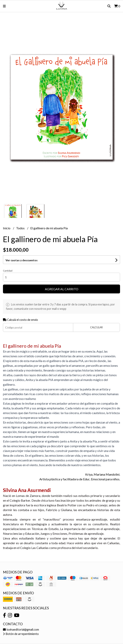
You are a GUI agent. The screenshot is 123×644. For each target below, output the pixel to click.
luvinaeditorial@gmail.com (21, 630)
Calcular (96, 327)
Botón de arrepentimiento (21, 634)
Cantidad (8, 271)
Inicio (7, 228)
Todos (21, 228)
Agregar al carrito (62, 289)
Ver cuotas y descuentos (22, 260)
